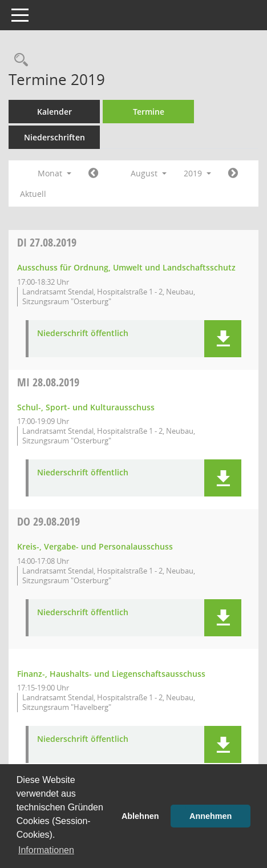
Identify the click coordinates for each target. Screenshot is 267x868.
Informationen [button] (46, 850)
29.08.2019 (48, 521)
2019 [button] (197, 173)
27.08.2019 (47, 242)
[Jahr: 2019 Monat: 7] (93, 173)
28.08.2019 (48, 382)
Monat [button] (54, 173)
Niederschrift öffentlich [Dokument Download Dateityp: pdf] (83, 334)
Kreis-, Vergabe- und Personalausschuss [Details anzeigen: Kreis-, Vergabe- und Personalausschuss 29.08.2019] (95, 546)
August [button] (149, 173)
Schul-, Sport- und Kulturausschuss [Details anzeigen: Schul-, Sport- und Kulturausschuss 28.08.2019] (86, 407)
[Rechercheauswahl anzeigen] (18, 60)
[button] (223, 339)
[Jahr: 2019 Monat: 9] (233, 173)
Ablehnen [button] (140, 816)
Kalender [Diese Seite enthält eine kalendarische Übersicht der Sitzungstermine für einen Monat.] (54, 112)
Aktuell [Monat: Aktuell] (33, 194)
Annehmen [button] (211, 816)
